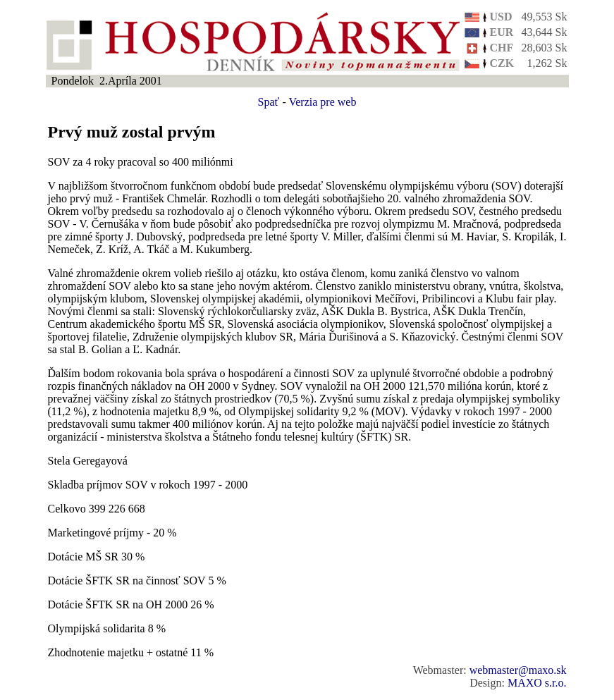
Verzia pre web (322, 102)
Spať (269, 102)
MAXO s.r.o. (537, 683)
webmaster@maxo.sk (518, 670)
